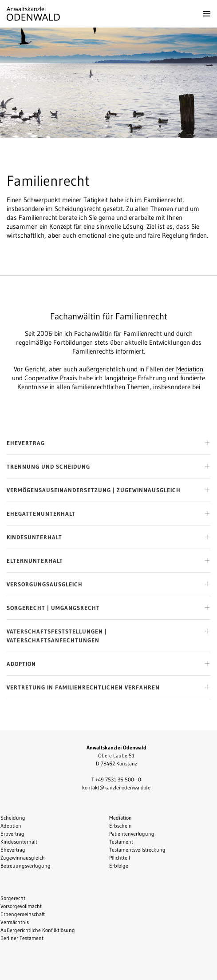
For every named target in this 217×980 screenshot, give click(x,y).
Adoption (11, 826)
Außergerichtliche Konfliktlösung (38, 930)
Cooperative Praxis (51, 378)
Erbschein (120, 826)
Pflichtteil (120, 858)
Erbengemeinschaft (23, 914)
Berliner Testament (22, 938)
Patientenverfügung (132, 834)
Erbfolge (119, 866)
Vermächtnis (15, 922)
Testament (121, 842)
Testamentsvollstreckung (137, 850)
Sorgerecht (13, 898)
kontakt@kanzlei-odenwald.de (116, 787)
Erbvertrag (12, 834)
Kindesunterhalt (19, 842)
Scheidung (13, 818)
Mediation (190, 369)
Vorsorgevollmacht (21, 906)
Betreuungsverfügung (26, 866)
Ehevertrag (13, 850)
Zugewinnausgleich (23, 858)
